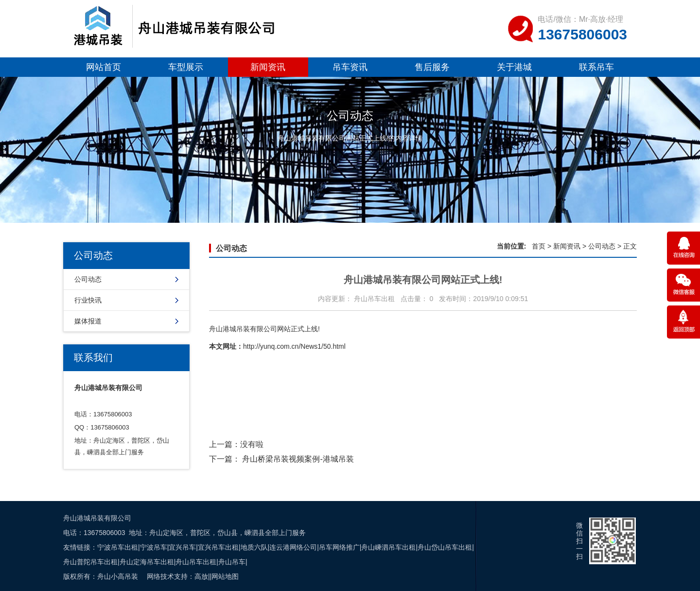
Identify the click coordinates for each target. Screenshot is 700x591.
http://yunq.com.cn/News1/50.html (294, 346)
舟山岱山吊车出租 (445, 547)
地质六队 (254, 547)
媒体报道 (88, 321)
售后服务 (432, 67)
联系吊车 (596, 67)
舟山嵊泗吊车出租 (388, 547)
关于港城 (514, 67)
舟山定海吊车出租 (147, 562)
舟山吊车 (232, 562)
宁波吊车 (154, 547)
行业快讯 (88, 300)
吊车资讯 (350, 67)
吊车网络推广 (339, 547)
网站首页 (104, 67)
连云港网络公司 (293, 547)
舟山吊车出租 (196, 562)
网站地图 (225, 576)
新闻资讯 (268, 67)
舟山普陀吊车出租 (90, 562)
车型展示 (186, 67)
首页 (539, 246)
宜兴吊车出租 (218, 547)
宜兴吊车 (182, 547)
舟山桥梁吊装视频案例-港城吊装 (298, 459)
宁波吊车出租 (118, 547)
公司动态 (88, 279)
